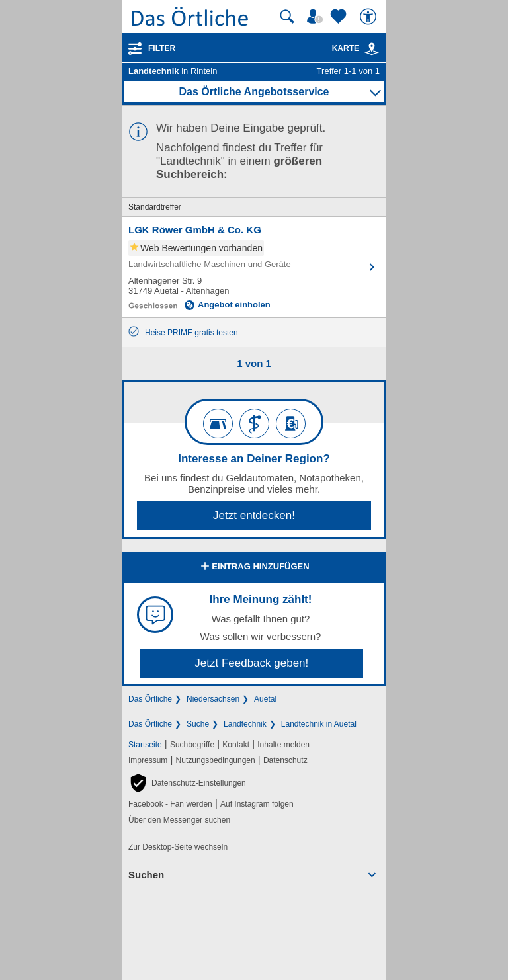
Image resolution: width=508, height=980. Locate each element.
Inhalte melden (283, 745)
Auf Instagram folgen (257, 804)
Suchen (146, 875)
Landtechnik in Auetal (319, 724)
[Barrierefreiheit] (370, 17)
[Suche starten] (287, 17)
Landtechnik (245, 724)
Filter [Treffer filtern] (162, 48)
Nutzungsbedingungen (216, 760)
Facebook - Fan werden (170, 804)
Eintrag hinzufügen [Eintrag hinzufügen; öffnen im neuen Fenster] (254, 567)
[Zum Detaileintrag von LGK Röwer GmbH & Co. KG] (254, 267)
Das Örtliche (150, 699)
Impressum (148, 760)
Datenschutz (285, 760)
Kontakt (236, 745)
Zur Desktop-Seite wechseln (178, 847)
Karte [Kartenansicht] (356, 48)
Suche (198, 724)
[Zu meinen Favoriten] (340, 17)
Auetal (265, 699)
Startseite (145, 745)
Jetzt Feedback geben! (251, 663)
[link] (372, 49)
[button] (187, 783)
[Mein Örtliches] (317, 17)
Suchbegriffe (192, 745)
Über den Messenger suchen (179, 820)
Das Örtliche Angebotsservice (254, 92)
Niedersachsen (213, 699)
